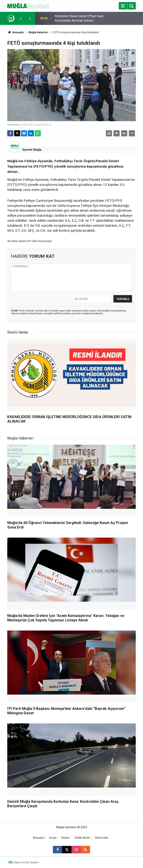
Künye (53, 838)
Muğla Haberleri (38, 32)
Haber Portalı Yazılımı (26, 862)
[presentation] (21, 18)
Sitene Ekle (102, 838)
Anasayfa (15, 32)
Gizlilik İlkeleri (82, 838)
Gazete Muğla (32, 150)
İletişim (66, 838)
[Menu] (123, 6)
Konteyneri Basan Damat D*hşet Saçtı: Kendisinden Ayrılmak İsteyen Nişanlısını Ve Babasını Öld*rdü (79, 19)
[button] (117, 133)
